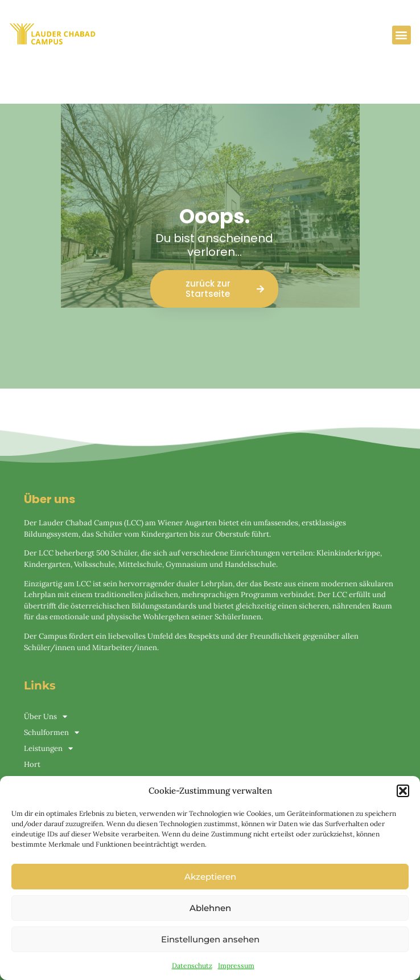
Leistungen (48, 749)
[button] (403, 791)
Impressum (236, 965)
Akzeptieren (210, 877)
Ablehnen (210, 908)
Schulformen (52, 733)
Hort (32, 764)
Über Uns (46, 717)
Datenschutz (192, 965)
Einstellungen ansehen (210, 939)
